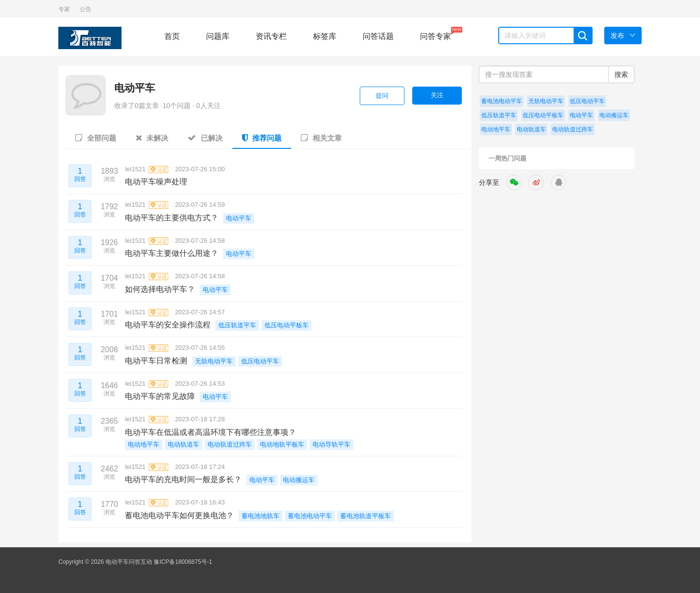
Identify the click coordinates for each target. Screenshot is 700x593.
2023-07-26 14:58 (200, 241)
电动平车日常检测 (156, 361)
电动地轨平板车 (282, 444)
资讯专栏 (271, 36)
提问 (382, 96)
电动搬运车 (299, 480)
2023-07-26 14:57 (200, 312)
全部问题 (96, 138)
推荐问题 (262, 138)
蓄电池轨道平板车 (366, 516)
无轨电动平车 (214, 361)
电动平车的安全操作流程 (168, 325)
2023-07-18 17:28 (200, 419)
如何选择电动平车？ (160, 289)
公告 (86, 9)
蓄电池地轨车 (261, 516)
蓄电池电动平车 (310, 516)
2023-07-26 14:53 (200, 384)
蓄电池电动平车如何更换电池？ (179, 515)
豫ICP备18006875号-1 (183, 562)
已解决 (205, 138)
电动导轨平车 (332, 444)
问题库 (218, 36)
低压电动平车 (260, 361)
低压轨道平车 (237, 325)
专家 (64, 9)
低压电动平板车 (287, 325)
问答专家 (436, 34)
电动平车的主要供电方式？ (172, 218)
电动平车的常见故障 (160, 396)
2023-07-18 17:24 (200, 467)
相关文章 (321, 138)
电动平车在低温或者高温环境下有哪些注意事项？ (210, 432)
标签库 (325, 36)
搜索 (621, 74)
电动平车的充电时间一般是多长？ (183, 479)
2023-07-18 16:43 (200, 502)
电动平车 (135, 88)
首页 (172, 36)
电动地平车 (144, 444)
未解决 (152, 138)
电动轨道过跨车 (230, 444)
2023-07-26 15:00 (200, 169)
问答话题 (378, 36)
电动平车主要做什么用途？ (172, 253)
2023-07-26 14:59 (200, 205)
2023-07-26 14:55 (200, 348)
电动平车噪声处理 (156, 182)
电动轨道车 (184, 444)
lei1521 (147, 169)
